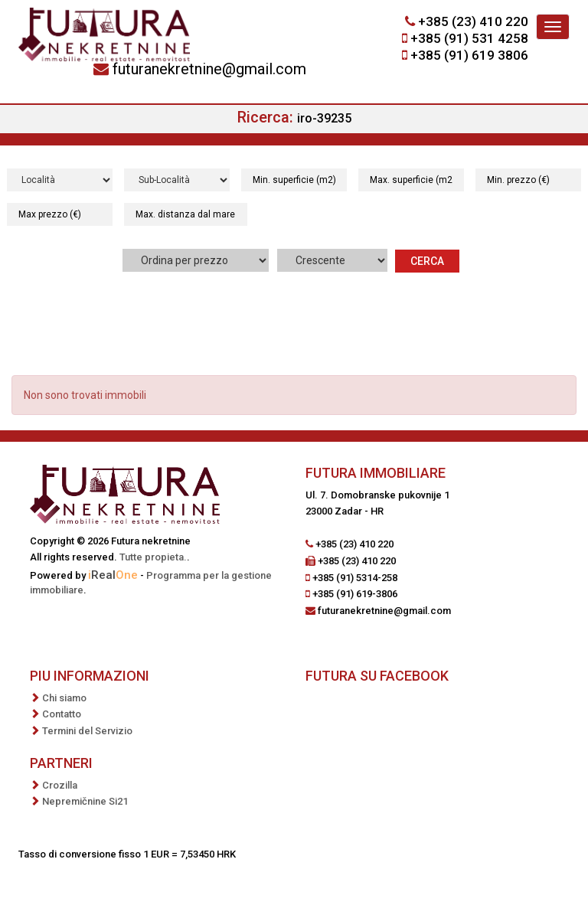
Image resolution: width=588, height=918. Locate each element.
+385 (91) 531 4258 (469, 38)
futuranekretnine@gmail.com (209, 69)
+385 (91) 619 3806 (469, 55)
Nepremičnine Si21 (85, 801)
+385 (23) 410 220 (473, 21)
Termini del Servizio (87, 731)
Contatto (62, 714)
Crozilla (60, 785)
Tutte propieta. (153, 557)
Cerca (427, 261)
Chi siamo (64, 698)
